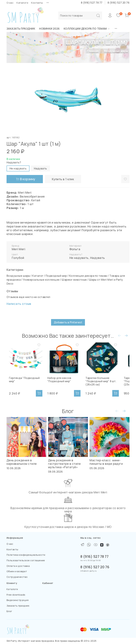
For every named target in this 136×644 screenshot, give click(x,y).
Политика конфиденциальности (26, 555)
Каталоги (22, 3)
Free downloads (16, 595)
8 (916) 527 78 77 (92, 3)
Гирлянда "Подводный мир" (25, 382)
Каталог (38, 276)
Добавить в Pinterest (68, 322)
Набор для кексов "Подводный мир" (61, 384)
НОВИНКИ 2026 (49, 29)
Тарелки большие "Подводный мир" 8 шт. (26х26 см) (107, 385)
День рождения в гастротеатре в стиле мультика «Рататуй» (64, 464)
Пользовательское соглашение (26, 560)
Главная (93, 51)
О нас (10, 3)
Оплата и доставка (18, 566)
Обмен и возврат (17, 571)
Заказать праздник (21, 29)
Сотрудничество (17, 577)
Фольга (75, 249)
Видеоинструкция (18, 600)
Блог (9, 611)
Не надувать (79, 258)
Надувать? (14, 162)
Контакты (37, 3)
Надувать (98, 258)
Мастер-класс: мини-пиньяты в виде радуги (106, 462)
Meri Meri (18, 249)
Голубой (18, 258)
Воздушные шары (116, 51)
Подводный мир (56, 276)
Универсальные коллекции (41, 280)
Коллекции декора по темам (87, 29)
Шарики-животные (74, 280)
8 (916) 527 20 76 (118, 3)
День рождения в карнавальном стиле (22, 462)
